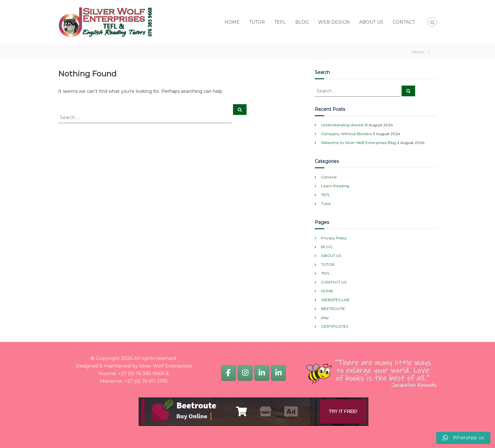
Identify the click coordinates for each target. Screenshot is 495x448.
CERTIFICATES (335, 326)
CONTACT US (334, 282)
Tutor (326, 203)
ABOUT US (371, 22)
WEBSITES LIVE (335, 300)
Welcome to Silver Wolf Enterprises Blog (359, 143)
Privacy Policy (334, 238)
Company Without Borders (346, 134)
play (325, 317)
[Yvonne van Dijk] (262, 373)
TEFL (280, 22)
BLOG (302, 22)
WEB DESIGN (334, 22)
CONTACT (404, 22)
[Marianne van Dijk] (278, 373)
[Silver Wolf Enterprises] (229, 373)
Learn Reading (335, 186)
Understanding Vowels (342, 125)
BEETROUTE (333, 309)
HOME (232, 22)
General (329, 177)
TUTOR (257, 22)
